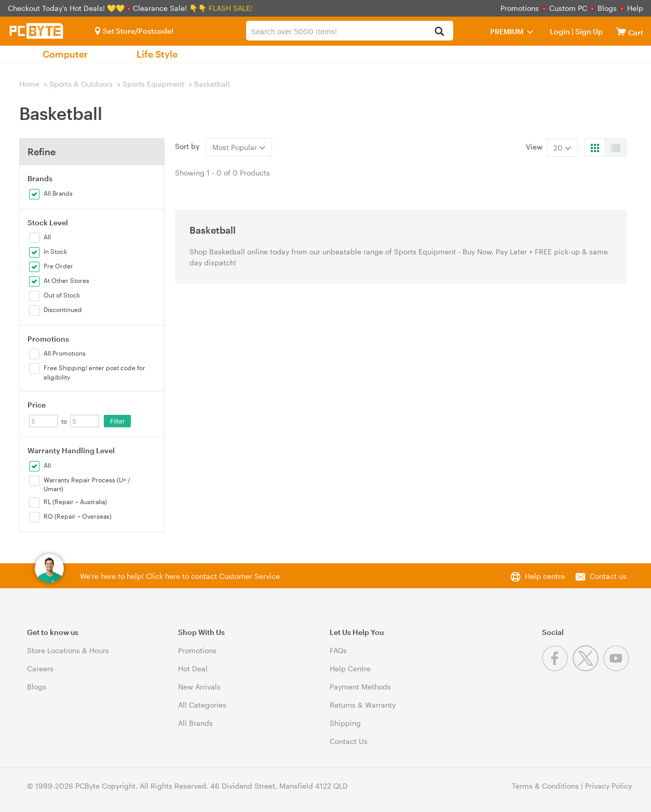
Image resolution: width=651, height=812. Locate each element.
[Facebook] (557, 668)
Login (560, 31)
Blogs (607, 8)
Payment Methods (360, 687)
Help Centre (350, 668)
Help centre (545, 576)
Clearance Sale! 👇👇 (170, 8)
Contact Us (349, 741)
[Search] (439, 32)
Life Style (157, 54)
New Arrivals (199, 687)
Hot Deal (193, 668)
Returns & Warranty (363, 705)
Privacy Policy (608, 786)
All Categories (202, 705)
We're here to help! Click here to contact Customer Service (180, 576)
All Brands (195, 723)
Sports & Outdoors (81, 84)
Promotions (520, 8)
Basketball (212, 84)
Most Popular (239, 147)
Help (635, 8)
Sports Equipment (153, 84)
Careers (40, 668)
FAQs (338, 650)
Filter (118, 421)
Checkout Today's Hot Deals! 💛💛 (67, 8)
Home (29, 84)
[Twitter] (588, 668)
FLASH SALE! (230, 8)
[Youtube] (618, 668)
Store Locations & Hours (68, 650)
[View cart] (621, 31)
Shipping (345, 723)
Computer (65, 54)
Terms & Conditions (545, 786)
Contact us (608, 576)
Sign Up (588, 31)
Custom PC (568, 8)
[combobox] (349, 31)
